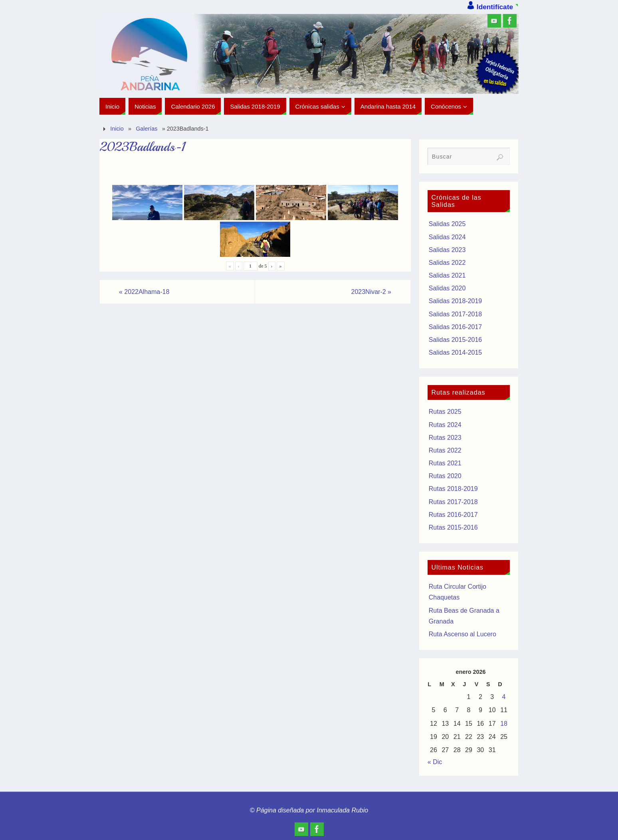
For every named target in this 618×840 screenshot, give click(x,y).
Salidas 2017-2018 (455, 314)
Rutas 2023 (445, 438)
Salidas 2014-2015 (455, 352)
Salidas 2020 (447, 288)
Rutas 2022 (445, 450)
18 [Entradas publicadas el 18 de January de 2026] (504, 724)
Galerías (147, 129)
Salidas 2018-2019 (455, 301)
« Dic (435, 762)
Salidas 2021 (447, 275)
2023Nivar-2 (371, 292)
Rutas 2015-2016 (453, 527)
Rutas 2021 (445, 463)
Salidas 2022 (447, 263)
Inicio (117, 129)
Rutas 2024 (445, 425)
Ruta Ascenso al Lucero (463, 634)
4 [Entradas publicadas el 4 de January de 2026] (504, 697)
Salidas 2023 (447, 250)
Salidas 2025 (447, 224)
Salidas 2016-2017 (455, 327)
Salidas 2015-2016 (455, 340)
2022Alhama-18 (144, 292)
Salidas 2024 (447, 237)
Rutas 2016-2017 (453, 515)
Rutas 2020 (445, 476)
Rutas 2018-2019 (453, 489)
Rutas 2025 (445, 412)
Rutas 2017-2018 (453, 502)
